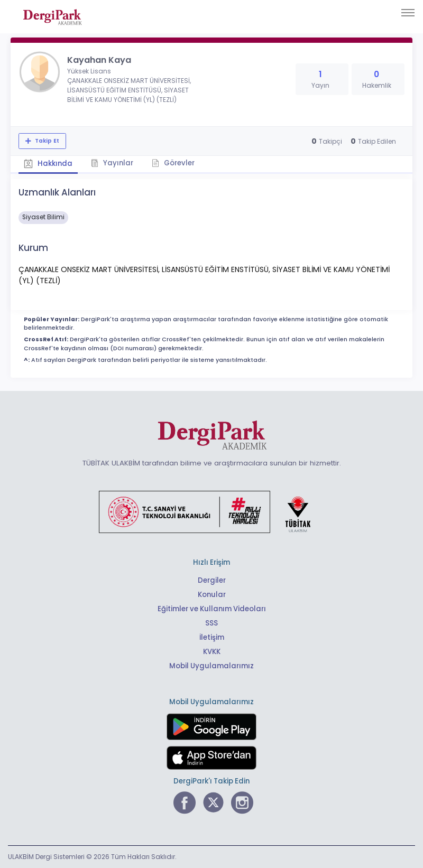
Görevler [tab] (173, 163)
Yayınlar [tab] (112, 163)
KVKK (212, 652)
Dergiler (212, 580)
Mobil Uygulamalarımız (212, 666)
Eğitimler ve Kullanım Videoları (212, 609)
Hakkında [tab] (48, 164)
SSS (212, 623)
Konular (212, 595)
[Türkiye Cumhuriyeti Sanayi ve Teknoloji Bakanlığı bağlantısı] (212, 511)
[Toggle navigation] (408, 13)
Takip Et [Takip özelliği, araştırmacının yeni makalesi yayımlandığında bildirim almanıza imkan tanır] (46, 141)
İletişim (212, 637)
